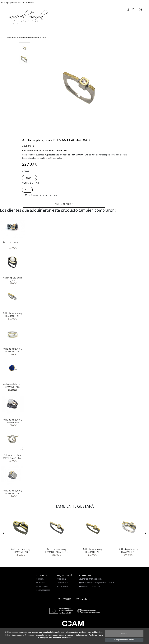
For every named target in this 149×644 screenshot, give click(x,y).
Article (25, 146)
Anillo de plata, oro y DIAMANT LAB (12, 315)
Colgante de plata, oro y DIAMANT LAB (12, 456)
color (26, 171)
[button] (6, 10)
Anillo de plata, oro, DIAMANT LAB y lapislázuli (12, 387)
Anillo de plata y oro (12, 242)
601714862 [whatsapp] (28, 3)
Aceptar (124, 634)
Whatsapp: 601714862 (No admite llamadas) (98, 583)
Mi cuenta (40, 579)
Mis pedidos (41, 583)
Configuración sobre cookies (124, 640)
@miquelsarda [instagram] (83, 599)
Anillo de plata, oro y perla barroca (12, 421)
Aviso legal (62, 579)
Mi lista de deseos (43, 590)
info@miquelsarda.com (11, 3)
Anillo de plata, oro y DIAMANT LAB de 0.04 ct (57, 550)
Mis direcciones (42, 586)
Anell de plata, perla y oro (12, 279)
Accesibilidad (63, 586)
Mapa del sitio (63, 583)
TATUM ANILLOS (30, 183)
